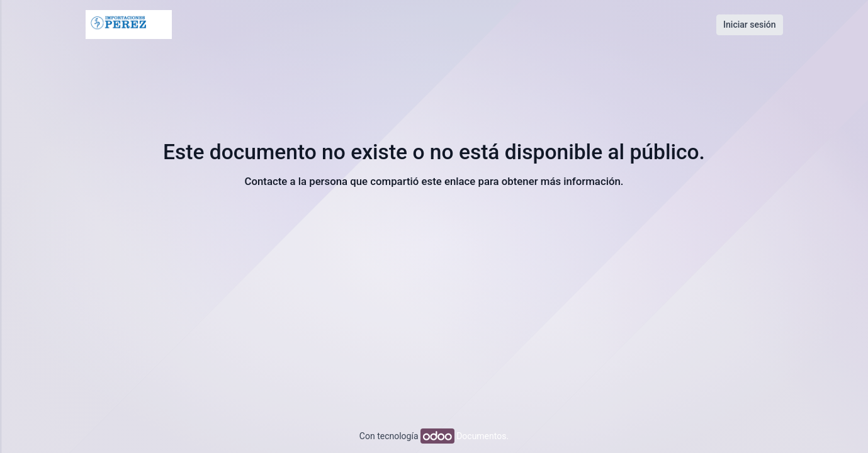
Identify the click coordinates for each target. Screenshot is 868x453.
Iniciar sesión (749, 25)
